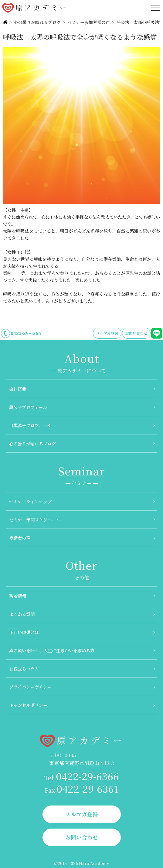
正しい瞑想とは (24, 632)
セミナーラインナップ (30, 501)
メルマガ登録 (107, 333)
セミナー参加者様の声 (89, 22)
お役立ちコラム (24, 669)
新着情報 (18, 596)
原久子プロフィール (28, 407)
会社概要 (18, 389)
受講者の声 (20, 538)
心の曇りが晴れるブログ (37, 22)
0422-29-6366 (26, 333)
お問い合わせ (136, 333)
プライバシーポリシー (30, 687)
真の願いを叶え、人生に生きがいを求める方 (52, 650)
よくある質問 (22, 614)
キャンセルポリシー (28, 705)
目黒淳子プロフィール (30, 425)
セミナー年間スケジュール (35, 520)
